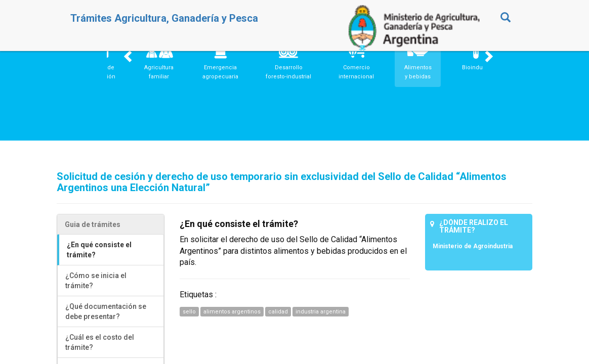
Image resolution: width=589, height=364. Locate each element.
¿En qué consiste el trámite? (99, 250)
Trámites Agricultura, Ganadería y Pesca (164, 18)
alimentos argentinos (232, 312)
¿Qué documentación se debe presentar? (106, 311)
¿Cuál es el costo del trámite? (100, 342)
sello (189, 312)
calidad (278, 312)
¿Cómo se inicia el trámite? (96, 281)
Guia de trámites (93, 224)
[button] (159, 60)
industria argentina (321, 312)
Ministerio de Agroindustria (473, 246)
